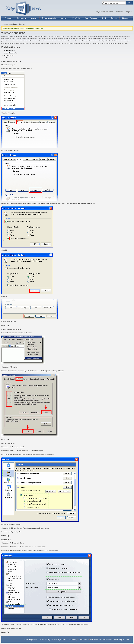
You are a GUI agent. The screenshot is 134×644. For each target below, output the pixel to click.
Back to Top (5, 326)
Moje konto (100, 12)
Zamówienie (119, 12)
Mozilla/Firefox (9, 55)
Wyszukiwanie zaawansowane (101, 640)
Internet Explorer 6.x (11, 53)
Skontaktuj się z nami (122, 640)
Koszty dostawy (44, 640)
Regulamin (33, 640)
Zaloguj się (129, 12)
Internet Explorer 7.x (11, 51)
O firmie (25, 640)
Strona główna (7, 24)
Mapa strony (72, 640)
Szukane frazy (84, 640)
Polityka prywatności (59, 640)
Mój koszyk (109, 12)
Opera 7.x (7, 58)
